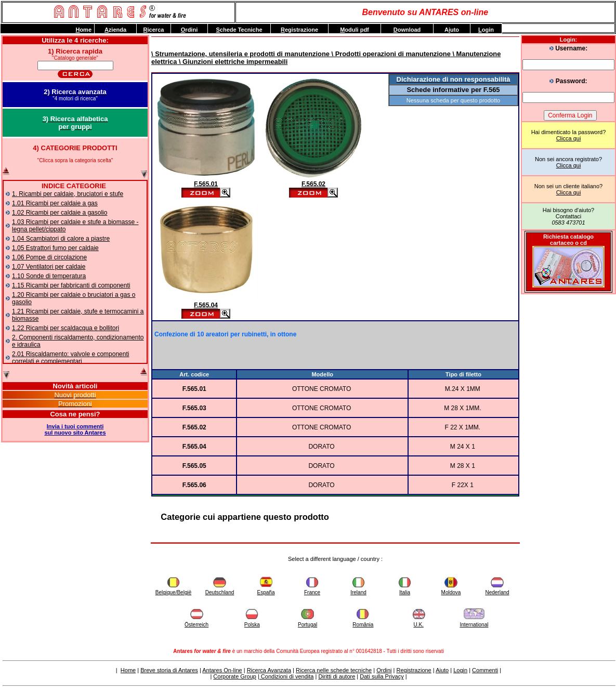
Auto (452, 30)
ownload (407, 30)
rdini (189, 30)
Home (128, 670)
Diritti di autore (337, 676)
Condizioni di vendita (287, 676)
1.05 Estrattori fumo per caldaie (55, 248)
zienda (115, 30)
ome (83, 30)
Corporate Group (235, 676)
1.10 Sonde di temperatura (49, 276)
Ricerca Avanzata (269, 670)
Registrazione (414, 670)
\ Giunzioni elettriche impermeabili (232, 62)
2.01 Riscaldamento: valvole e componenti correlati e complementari (70, 358)
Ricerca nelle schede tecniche (334, 670)
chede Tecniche (239, 30)
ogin (486, 30)
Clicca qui (569, 138)
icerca (154, 30)
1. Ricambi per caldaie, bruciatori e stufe (68, 194)
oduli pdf (355, 30)
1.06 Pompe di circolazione (49, 257)
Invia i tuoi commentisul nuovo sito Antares (75, 429)
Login (460, 670)
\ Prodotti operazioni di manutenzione (390, 54)
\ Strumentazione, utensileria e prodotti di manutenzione (240, 54)
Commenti (485, 670)
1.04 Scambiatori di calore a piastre (61, 239)
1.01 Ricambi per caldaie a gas (55, 203)
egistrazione (299, 30)
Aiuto (442, 670)
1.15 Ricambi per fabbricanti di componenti (71, 285)
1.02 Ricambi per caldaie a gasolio (60, 213)
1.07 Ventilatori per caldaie (49, 267)
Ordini (384, 670)
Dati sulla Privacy (382, 676)
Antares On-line (222, 670)
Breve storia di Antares (169, 670)
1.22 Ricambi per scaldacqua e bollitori (65, 328)
